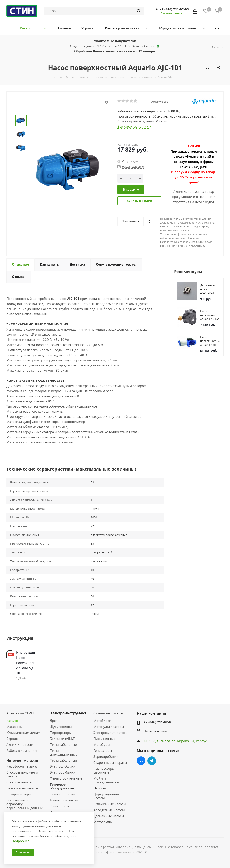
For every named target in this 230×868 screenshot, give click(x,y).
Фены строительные (66, 778)
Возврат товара (18, 794)
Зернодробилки (106, 756)
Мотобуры (102, 744)
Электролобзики (63, 766)
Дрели (55, 721)
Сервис (12, 739)
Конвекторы (59, 806)
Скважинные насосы (110, 804)
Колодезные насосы (109, 810)
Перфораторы (61, 733)
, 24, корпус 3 (199, 741)
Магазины (14, 727)
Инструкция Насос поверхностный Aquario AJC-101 (29, 663)
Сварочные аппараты (110, 762)
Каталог (12, 721)
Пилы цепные (104, 739)
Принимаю (23, 852)
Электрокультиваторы (111, 733)
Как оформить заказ (22, 766)
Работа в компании (22, 750)
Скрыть (218, 47)
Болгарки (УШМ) (62, 739)
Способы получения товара (22, 774)
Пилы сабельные (63, 744)
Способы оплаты (19, 782)
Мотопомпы (103, 822)
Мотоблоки (102, 721)
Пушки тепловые (63, 794)
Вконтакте (141, 761)
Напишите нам (155, 731)
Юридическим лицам (23, 733)
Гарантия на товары (22, 788)
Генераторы (103, 750)
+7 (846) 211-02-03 (174, 9)
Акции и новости (20, 744)
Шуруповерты (61, 727)
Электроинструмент (68, 713)
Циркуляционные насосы (107, 796)
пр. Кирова (180, 741)
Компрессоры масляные (104, 770)
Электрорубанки (63, 772)
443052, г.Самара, (158, 741)
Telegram (152, 761)
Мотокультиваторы (109, 727)
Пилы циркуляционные (64, 752)
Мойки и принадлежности (107, 780)
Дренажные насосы (109, 816)
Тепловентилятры (64, 800)
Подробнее (21, 841)
